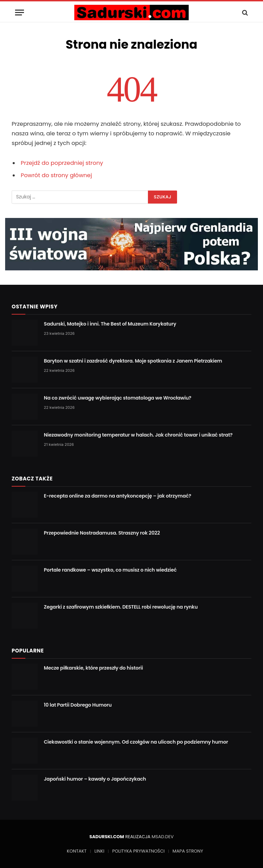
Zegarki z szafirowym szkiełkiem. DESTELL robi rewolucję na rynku (121, 607)
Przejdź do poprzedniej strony (62, 163)
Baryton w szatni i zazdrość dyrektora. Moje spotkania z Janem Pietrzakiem (133, 361)
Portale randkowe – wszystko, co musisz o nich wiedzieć (110, 570)
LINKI (99, 851)
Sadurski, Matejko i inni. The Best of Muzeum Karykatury (110, 324)
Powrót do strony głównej (57, 175)
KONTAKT (77, 851)
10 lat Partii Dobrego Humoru (78, 705)
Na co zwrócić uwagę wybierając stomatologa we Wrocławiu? (118, 398)
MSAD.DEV (163, 837)
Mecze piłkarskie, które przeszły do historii (93, 668)
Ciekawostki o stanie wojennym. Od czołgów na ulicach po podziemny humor (136, 742)
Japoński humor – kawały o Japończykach (95, 779)
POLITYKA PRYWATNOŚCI (139, 851)
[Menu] (20, 13)
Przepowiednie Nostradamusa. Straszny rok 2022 (102, 533)
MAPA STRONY (188, 851)
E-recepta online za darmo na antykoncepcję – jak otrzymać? (117, 496)
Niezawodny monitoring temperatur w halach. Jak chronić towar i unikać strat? (138, 435)
